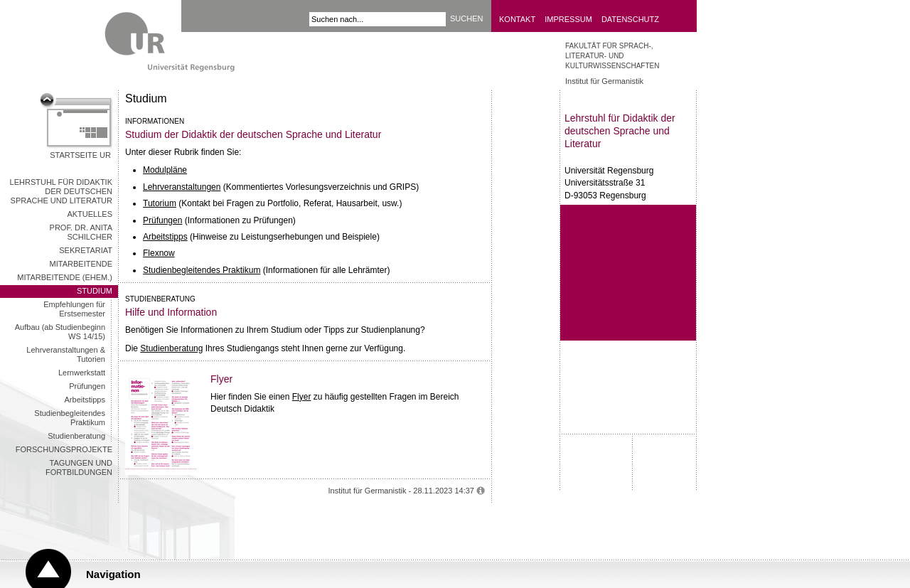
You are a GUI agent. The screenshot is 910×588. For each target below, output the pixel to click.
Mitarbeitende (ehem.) (65, 277)
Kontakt (517, 19)
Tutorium (160, 203)
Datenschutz (630, 19)
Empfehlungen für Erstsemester (74, 309)
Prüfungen (87, 386)
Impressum (568, 19)
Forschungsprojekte (64, 449)
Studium (95, 291)
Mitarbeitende (81, 264)
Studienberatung (76, 436)
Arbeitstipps (85, 400)
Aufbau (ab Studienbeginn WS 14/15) (60, 332)
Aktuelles (90, 214)
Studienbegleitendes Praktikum (70, 418)
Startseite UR (80, 155)
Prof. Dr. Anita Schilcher (81, 232)
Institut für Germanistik (604, 81)
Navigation (113, 574)
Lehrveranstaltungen (182, 187)
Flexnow (159, 253)
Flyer (302, 397)
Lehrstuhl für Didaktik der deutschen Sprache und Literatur (61, 191)
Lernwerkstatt (82, 373)
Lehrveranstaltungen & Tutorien (66, 354)
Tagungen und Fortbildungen (79, 467)
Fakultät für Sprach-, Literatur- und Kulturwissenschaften (612, 56)
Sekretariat (86, 250)
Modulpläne (165, 170)
